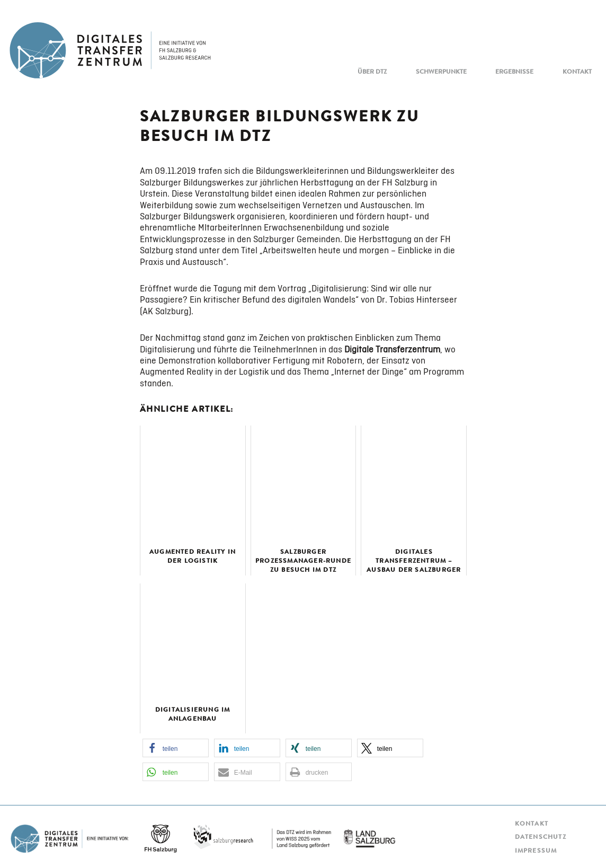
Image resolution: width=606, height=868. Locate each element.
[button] (176, 748)
